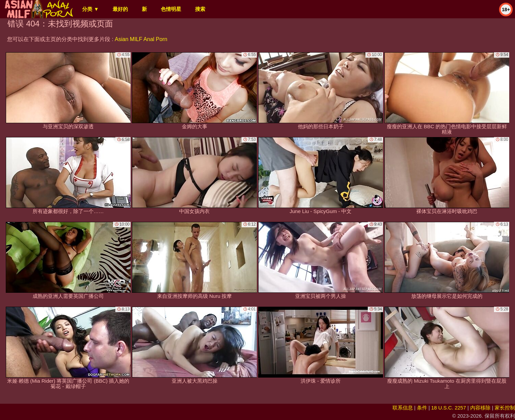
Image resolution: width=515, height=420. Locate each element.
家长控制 (505, 408)
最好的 (120, 9)
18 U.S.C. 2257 (449, 408)
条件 (422, 408)
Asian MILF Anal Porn (141, 39)
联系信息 (403, 408)
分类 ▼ (90, 9)
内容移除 (480, 408)
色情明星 (171, 9)
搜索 (200, 9)
